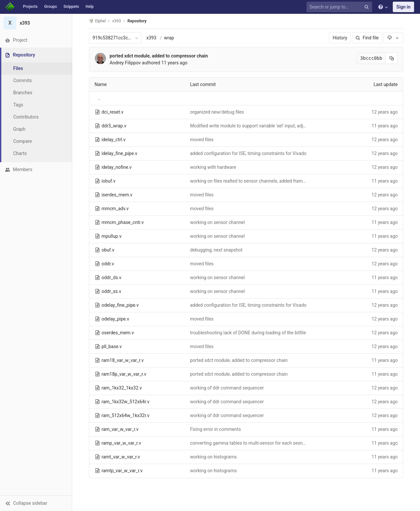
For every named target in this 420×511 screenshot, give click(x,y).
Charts (20, 153)
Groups (51, 7)
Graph (19, 129)
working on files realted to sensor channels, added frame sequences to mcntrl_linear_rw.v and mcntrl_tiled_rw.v (303, 181)
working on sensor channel (217, 222)
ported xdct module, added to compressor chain (159, 56)
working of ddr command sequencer (227, 388)
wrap (169, 38)
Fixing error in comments (215, 429)
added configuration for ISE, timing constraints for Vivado (248, 153)
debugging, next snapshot (216, 250)
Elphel (97, 21)
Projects (30, 7)
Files (18, 68)
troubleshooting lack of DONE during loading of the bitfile (248, 333)
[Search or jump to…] (340, 7)
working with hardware (213, 167)
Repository (137, 21)
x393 (151, 38)
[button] (36, 503)
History (340, 38)
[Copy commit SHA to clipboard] (392, 58)
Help (90, 7)
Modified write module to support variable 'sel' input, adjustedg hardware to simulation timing (284, 126)
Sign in (403, 7)
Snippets (71, 7)
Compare (22, 141)
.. (99, 98)
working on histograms (213, 457)
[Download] (393, 38)
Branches (23, 93)
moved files (202, 140)
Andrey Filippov (125, 63)
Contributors (26, 117)
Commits (22, 80)
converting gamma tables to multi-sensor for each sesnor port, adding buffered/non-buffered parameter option (303, 443)
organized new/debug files (217, 112)
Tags (18, 105)
